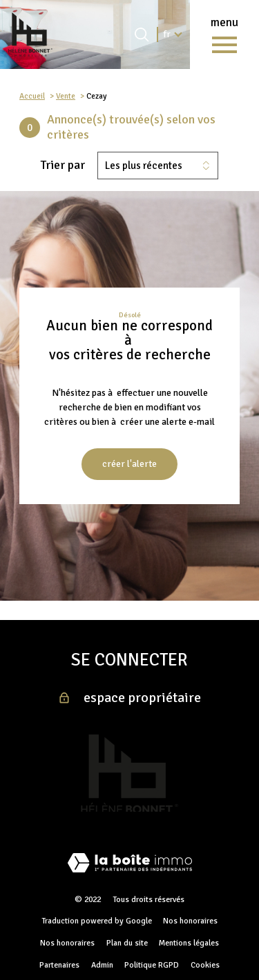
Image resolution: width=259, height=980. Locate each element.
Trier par (63, 165)
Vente (66, 96)
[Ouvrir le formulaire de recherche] (142, 34)
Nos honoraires (190, 921)
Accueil (32, 96)
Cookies (205, 965)
